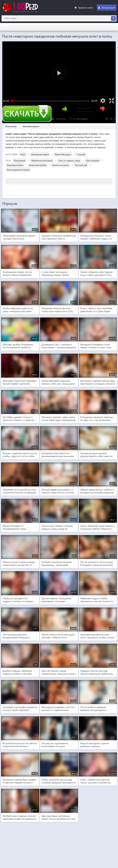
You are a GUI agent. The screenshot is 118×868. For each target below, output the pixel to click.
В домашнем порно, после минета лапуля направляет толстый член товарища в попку (17, 274)
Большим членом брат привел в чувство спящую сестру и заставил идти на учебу (20, 781)
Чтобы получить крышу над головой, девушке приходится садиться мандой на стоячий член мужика (58, 781)
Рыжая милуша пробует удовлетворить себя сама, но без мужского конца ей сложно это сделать (96, 455)
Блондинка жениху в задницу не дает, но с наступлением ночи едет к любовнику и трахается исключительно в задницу (97, 419)
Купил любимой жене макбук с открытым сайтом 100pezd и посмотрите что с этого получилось (98, 527)
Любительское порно (42, 160)
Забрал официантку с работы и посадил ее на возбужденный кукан (97, 491)
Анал (23, 154)
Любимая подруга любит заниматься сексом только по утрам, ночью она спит (97, 600)
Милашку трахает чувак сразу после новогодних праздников (58, 418)
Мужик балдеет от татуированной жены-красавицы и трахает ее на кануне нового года (17, 527)
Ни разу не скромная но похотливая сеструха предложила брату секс (55, 745)
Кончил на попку (61, 165)
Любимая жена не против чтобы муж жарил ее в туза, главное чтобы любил (57, 310)
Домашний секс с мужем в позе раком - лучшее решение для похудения (59, 346)
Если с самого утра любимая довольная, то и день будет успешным (96, 310)
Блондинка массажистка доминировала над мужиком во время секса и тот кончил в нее (58, 455)
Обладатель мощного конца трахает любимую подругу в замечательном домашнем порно (96, 237)
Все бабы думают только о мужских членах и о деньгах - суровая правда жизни (19, 419)
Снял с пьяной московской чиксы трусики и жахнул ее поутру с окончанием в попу (96, 781)
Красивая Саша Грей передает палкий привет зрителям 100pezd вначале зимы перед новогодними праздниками (20, 382)
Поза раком (20, 160)
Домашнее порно (40, 154)
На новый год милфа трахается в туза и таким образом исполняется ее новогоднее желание (20, 709)
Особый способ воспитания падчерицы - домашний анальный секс (57, 564)
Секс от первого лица (69, 160)
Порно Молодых (63, 154)
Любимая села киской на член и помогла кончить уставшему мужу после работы (19, 491)
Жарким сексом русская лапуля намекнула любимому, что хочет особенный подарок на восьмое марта (97, 672)
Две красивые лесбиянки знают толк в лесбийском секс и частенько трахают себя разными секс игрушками (59, 817)
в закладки (78, 119)
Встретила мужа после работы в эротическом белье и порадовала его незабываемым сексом (20, 745)
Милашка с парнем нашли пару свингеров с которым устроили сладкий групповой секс (98, 382)
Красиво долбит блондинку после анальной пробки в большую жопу (18, 346)
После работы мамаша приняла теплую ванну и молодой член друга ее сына (96, 709)
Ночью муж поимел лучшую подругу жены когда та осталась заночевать (57, 527)
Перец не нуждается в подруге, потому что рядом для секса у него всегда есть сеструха (19, 600)
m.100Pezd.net (25, 8)
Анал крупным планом (18, 170)
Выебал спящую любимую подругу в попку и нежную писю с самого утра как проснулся (17, 672)
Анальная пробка (38, 165)
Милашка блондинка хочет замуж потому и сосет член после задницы (96, 346)
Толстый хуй (81, 165)
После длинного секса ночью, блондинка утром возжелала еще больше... (97, 564)
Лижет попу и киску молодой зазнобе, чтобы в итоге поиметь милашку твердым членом (58, 636)
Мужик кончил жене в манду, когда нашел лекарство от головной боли (19, 564)
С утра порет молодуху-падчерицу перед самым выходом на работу (55, 274)
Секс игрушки (93, 160)
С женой (81, 154)
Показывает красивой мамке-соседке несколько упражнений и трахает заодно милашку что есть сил (19, 237)
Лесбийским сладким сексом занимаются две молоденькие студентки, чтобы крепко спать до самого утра (20, 817)
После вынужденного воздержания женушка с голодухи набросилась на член (20, 636)
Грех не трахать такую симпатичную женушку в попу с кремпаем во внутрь (59, 672)
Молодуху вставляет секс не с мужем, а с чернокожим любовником (58, 709)
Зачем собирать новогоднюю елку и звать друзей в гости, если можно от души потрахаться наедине (96, 274)
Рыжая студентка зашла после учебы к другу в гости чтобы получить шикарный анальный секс (20, 455)
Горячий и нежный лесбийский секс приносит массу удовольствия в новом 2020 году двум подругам (59, 237)
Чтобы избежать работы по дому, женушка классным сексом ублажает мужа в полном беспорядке (18, 310)
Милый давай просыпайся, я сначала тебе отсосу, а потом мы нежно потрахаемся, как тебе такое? (58, 491)
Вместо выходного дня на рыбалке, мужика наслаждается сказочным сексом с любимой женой (95, 745)
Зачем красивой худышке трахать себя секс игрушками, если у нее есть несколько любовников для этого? (58, 382)
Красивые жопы (15, 165)
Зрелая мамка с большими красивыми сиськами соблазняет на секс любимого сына (58, 600)
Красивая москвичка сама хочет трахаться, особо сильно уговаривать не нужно (97, 636)
